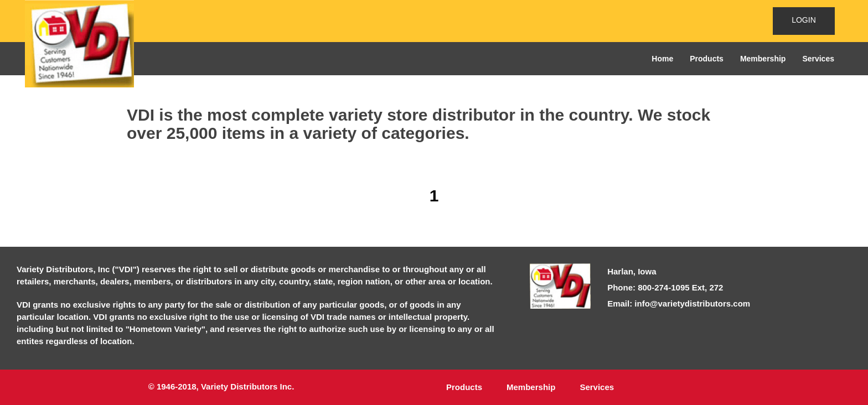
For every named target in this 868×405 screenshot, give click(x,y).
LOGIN (804, 20)
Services (818, 59)
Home (662, 59)
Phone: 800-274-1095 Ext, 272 (665, 287)
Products (707, 59)
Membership (763, 59)
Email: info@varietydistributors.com (679, 303)
